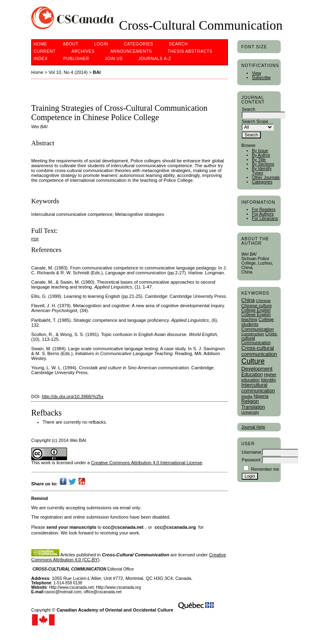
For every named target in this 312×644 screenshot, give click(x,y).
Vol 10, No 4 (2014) (68, 72)
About (71, 44)
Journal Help (253, 427)
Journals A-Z (155, 59)
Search (178, 44)
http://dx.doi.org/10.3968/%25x (73, 396)
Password (251, 460)
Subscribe (261, 78)
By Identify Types (262, 171)
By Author (261, 155)
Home (40, 44)
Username (251, 452)
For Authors (263, 214)
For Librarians (265, 219)
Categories (262, 182)
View (256, 73)
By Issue (260, 151)
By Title (259, 160)
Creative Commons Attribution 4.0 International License (147, 463)
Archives (83, 51)
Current (45, 51)
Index (41, 59)
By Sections (263, 164)
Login (101, 44)
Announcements (131, 51)
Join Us (114, 59)
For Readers (264, 210)
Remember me (265, 469)
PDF (35, 239)
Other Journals (266, 178)
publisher (76, 59)
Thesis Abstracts (190, 51)
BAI (97, 72)
